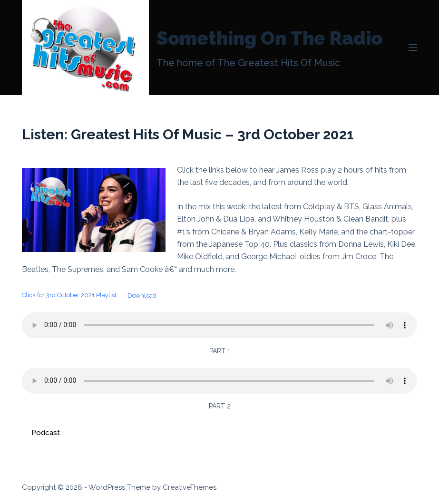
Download (142, 296)
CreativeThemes (190, 487)
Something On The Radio (269, 38)
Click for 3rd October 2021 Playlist (69, 296)
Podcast (46, 433)
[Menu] (413, 48)
